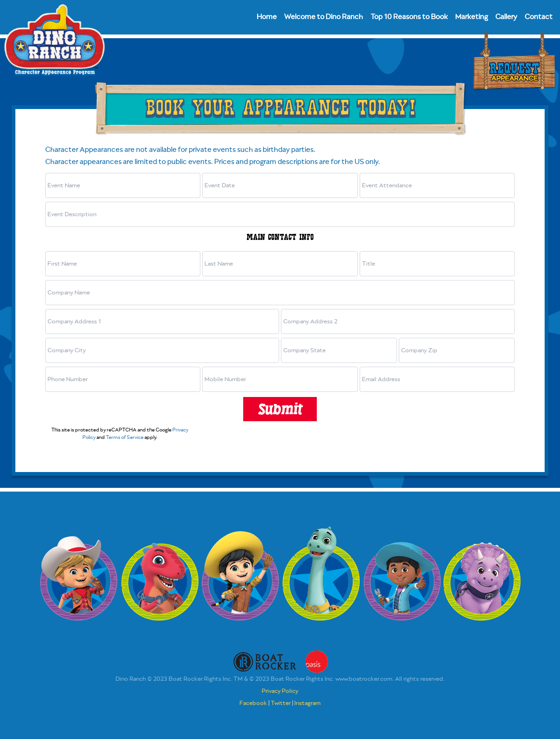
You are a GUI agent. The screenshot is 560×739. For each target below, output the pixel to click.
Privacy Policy (280, 691)
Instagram (307, 703)
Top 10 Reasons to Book (409, 17)
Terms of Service (125, 438)
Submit (280, 409)
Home (267, 17)
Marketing (471, 17)
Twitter (281, 703)
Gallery (506, 17)
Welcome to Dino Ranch (324, 17)
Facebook (253, 703)
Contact (539, 17)
